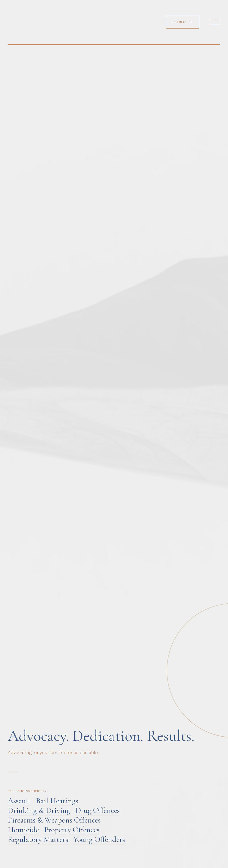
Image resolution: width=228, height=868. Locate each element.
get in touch (183, 22)
